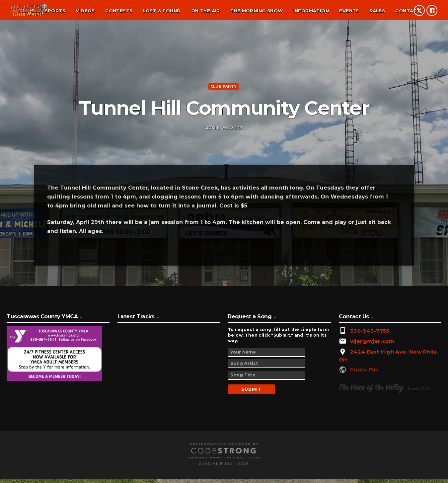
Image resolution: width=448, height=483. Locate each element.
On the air (206, 11)
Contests (119, 11)
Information (311, 11)
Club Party (224, 133)
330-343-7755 (370, 431)
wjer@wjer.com (372, 441)
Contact (408, 11)
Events (349, 11)
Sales (377, 11)
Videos (85, 11)
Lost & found (162, 11)
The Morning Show (257, 11)
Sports (55, 11)
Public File (365, 470)
